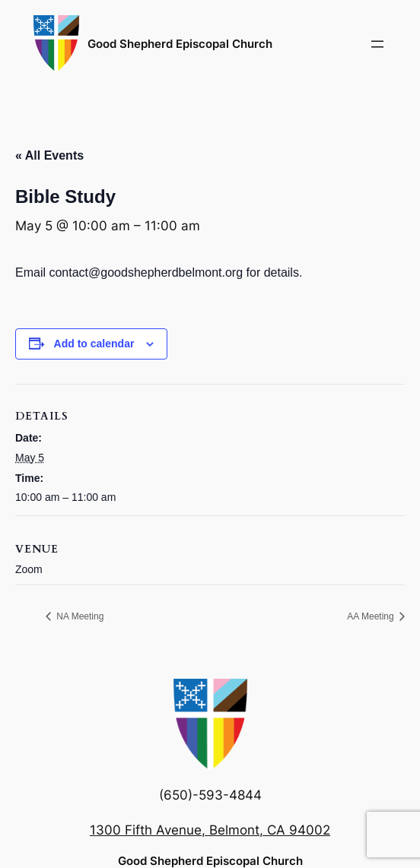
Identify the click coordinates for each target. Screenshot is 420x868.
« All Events (49, 155)
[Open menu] (377, 44)
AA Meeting (372, 616)
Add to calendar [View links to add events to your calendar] (94, 344)
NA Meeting (79, 616)
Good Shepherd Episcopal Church (180, 44)
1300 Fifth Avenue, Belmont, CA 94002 (210, 830)
